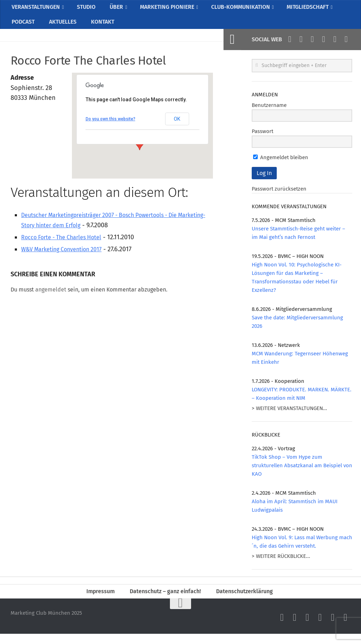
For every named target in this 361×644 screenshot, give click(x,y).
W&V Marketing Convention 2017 (68, 257)
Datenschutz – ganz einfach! (164, 600)
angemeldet (51, 297)
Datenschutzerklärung (249, 600)
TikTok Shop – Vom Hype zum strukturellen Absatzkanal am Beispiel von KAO (302, 473)
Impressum (95, 600)
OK (177, 127)
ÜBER (117, 9)
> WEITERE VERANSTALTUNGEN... (289, 416)
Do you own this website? (111, 127)
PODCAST (23, 28)
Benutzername (269, 113)
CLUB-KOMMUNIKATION (247, 9)
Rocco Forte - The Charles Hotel (67, 245)
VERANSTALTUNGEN (38, 9)
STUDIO (89, 9)
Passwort (262, 139)
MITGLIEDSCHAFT (317, 9)
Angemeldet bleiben (281, 165)
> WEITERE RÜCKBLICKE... (281, 564)
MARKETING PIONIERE (169, 9)
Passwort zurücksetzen (279, 197)
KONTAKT (100, 28)
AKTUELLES (62, 28)
